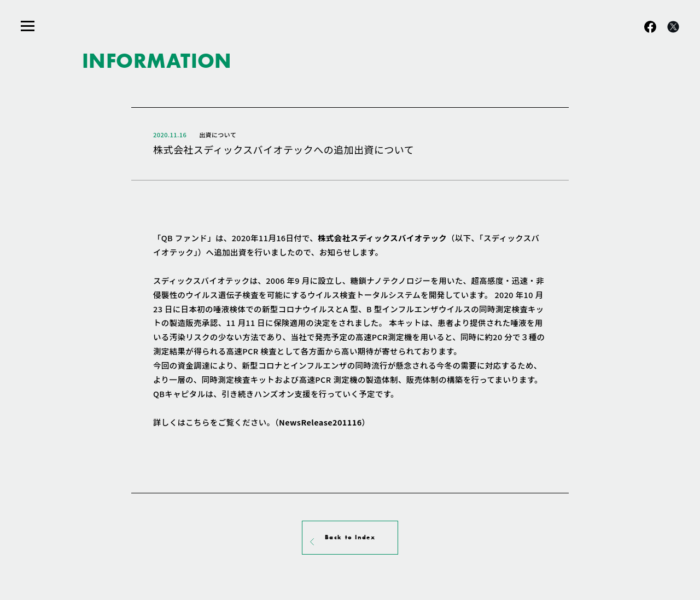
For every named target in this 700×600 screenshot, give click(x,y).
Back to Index (350, 537)
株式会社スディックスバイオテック (382, 238)
